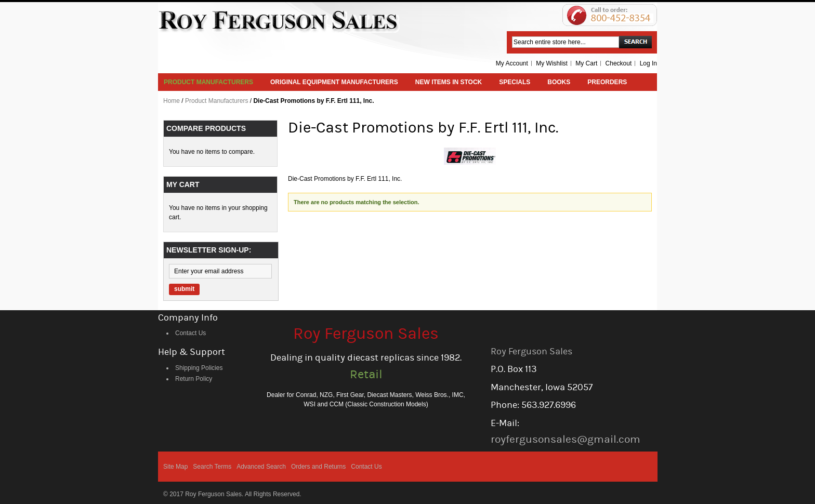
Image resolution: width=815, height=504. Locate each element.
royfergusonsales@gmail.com (566, 439)
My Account (512, 63)
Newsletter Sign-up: (209, 250)
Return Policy (194, 379)
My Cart (586, 63)
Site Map (175, 467)
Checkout (619, 63)
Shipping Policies (199, 368)
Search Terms (212, 467)
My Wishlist (552, 63)
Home (172, 101)
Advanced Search (261, 467)
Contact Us (190, 333)
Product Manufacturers (216, 101)
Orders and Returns (318, 467)
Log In (648, 63)
